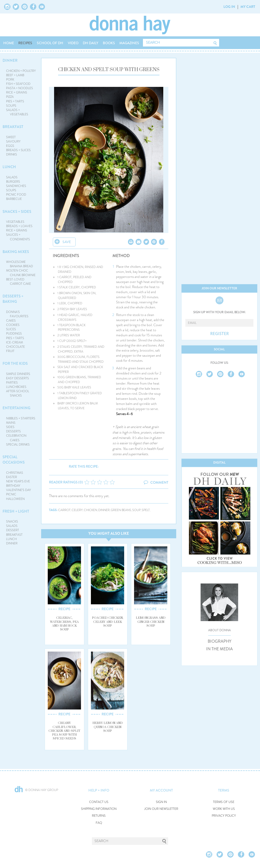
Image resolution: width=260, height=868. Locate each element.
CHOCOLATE (15, 347)
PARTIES (12, 383)
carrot (64, 510)
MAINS (11, 423)
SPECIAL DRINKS (18, 445)
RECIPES (25, 43)
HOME (9, 43)
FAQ (99, 823)
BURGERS (13, 182)
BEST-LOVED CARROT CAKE (19, 282)
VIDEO (73, 43)
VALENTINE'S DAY (19, 490)
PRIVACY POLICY (224, 816)
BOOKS (109, 43)
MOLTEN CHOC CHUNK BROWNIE (21, 273)
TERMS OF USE (224, 802)
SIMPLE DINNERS (18, 374)
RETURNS (99, 816)
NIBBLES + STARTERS (21, 418)
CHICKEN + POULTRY (21, 71)
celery (77, 510)
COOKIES (13, 325)
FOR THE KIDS (15, 364)
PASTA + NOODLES (20, 88)
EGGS (10, 146)
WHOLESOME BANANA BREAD (20, 264)
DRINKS (12, 154)
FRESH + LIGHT (16, 511)
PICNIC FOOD (16, 195)
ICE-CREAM (14, 342)
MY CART (248, 7)
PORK (10, 80)
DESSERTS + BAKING (13, 299)
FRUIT (10, 351)
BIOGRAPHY (220, 641)
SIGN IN (161, 802)
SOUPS (11, 106)
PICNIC (11, 494)
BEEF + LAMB (15, 75)
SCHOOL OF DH (50, 43)
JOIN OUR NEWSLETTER (161, 809)
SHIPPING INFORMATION (99, 809)
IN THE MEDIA (220, 649)
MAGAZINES (129, 43)
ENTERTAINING (17, 408)
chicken (91, 510)
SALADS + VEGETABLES (17, 112)
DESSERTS (13, 431)
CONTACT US (99, 802)
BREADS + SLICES (18, 150)
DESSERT (13, 530)
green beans (121, 510)
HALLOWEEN (15, 499)
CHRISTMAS (15, 473)
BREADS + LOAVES (19, 226)
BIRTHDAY (13, 486)
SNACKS (12, 522)
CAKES (11, 321)
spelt (146, 510)
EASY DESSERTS (18, 378)
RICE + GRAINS (17, 92)
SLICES (11, 329)
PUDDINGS (14, 334)
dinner (104, 510)
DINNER (10, 60)
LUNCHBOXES (16, 387)
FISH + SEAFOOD (18, 84)
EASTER (12, 477)
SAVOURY (13, 141)
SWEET (11, 137)
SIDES (10, 427)
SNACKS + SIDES (17, 212)
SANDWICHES (16, 186)
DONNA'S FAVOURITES (17, 314)
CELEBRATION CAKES (16, 438)
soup (136, 510)
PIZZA (10, 97)
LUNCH (9, 167)
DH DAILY (91, 43)
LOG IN (229, 7)
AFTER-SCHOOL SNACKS (18, 393)
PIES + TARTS (15, 101)
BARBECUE (14, 199)
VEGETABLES (15, 222)
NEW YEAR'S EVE (18, 481)
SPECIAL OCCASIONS (14, 460)
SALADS (12, 177)
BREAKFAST (13, 127)
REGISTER (220, 334)
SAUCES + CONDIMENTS (18, 237)
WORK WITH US (224, 809)
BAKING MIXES (16, 252)
